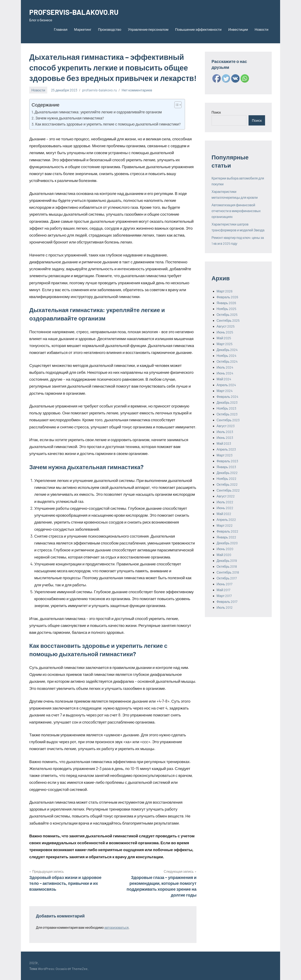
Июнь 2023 (225, 437)
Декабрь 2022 (227, 473)
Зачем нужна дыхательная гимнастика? (70, 118)
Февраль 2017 (227, 601)
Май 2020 (224, 555)
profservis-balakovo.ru (99, 90)
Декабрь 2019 (227, 560)
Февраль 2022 (227, 531)
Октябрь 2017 (227, 578)
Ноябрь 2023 (226, 408)
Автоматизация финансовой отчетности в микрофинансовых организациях (236, 211)
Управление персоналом (148, 29)
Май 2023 (224, 443)
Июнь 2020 (225, 549)
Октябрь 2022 (227, 484)
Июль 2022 (225, 502)
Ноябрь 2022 (226, 478)
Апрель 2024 (226, 385)
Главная (61, 29)
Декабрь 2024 (227, 350)
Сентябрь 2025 (228, 320)
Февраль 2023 (227, 461)
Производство (110, 29)
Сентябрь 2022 (228, 490)
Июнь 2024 (225, 373)
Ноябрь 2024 (226, 355)
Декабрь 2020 (227, 543)
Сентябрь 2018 (228, 572)
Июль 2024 (225, 367)
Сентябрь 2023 (228, 420)
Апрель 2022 (226, 519)
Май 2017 (223, 590)
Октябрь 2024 (227, 361)
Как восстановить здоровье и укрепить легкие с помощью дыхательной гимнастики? (108, 124)
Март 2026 (224, 291)
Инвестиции (238, 29)
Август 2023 (226, 426)
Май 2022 (224, 514)
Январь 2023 (226, 467)
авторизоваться (116, 927)
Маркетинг (83, 29)
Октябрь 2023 (227, 414)
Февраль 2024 (227, 396)
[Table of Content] (178, 105)
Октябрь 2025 (227, 314)
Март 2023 (224, 455)
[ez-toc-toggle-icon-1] (176, 105)
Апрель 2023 (226, 449)
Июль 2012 (225, 607)
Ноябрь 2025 (226, 309)
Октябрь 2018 (227, 566)
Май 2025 (224, 338)
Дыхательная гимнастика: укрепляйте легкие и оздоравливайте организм (98, 112)
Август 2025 (226, 326)
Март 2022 (225, 525)
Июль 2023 (225, 432)
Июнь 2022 (225, 508)
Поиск (216, 112)
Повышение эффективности (198, 29)
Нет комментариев (137, 90)
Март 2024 (225, 391)
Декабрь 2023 (227, 402)
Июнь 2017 (224, 584)
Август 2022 (226, 496)
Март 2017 (224, 596)
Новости (261, 29)
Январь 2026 (226, 303)
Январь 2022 (226, 537)
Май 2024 (224, 379)
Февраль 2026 (227, 297)
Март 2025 (224, 344)
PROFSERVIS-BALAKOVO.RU (76, 12)
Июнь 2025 (225, 332)
